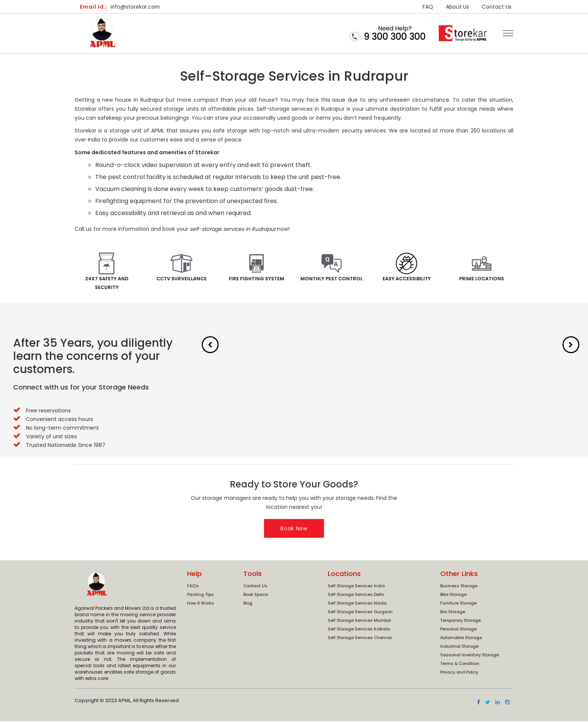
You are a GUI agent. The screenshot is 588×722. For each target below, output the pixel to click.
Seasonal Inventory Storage (469, 656)
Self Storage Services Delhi (356, 596)
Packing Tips (200, 596)
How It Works (201, 604)
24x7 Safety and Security (107, 284)
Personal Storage (458, 630)
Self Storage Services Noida (357, 604)
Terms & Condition (460, 665)
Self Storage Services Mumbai (359, 621)
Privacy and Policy (459, 673)
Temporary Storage (460, 621)
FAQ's (193, 587)
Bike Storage (453, 596)
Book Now (294, 529)
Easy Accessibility (407, 279)
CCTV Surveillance (182, 279)
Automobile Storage (461, 639)
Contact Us (497, 7)
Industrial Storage (459, 647)
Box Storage (453, 613)
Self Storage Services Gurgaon (360, 613)
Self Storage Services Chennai (360, 639)
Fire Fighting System (257, 279)
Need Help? (395, 33)
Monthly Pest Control (331, 284)
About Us (457, 7)
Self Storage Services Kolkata (359, 630)
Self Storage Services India (356, 587)
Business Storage (459, 587)
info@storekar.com (121, 7)
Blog (248, 604)
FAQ (428, 7)
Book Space (256, 596)
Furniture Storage (458, 604)
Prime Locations (482, 279)
